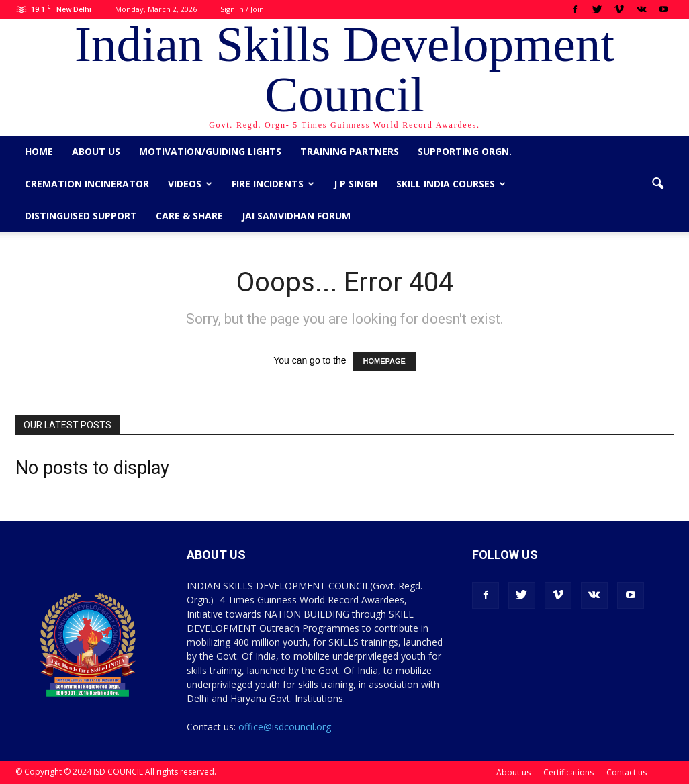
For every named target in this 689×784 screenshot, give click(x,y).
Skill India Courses (451, 184)
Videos (190, 184)
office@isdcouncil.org (285, 727)
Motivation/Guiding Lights (210, 151)
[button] (657, 184)
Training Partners (350, 151)
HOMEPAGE (384, 361)
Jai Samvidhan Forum (296, 216)
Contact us (627, 772)
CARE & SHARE (189, 216)
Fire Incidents (273, 184)
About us (96, 151)
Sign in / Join (242, 9)
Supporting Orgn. (465, 151)
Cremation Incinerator (87, 184)
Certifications (568, 772)
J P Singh (356, 184)
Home (39, 151)
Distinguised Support (81, 216)
